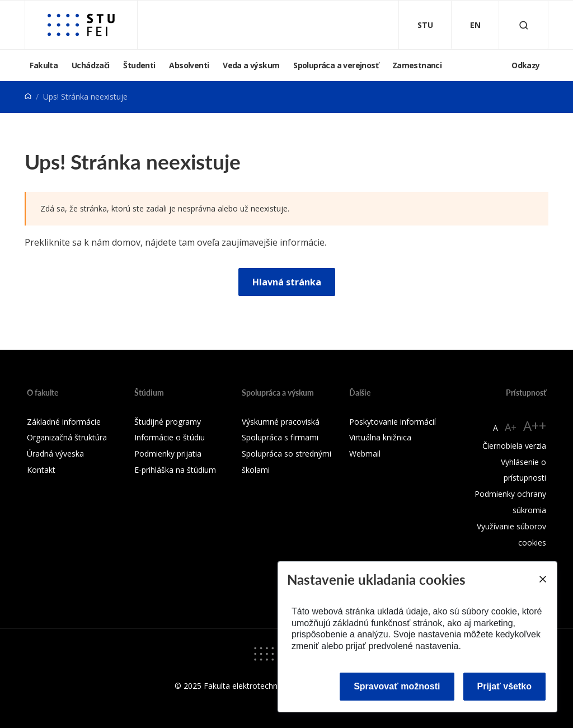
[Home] (28, 97)
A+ (511, 427)
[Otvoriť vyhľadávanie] (524, 25)
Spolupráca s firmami (280, 437)
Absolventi (189, 65)
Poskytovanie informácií (393, 422)
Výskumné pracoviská (281, 422)
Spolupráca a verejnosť (336, 65)
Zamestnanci (417, 65)
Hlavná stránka (287, 282)
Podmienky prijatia (168, 454)
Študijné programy (168, 422)
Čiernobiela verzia (514, 446)
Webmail (365, 454)
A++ (535, 426)
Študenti (139, 65)
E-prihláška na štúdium (175, 470)
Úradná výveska (55, 454)
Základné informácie (64, 422)
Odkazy (525, 65)
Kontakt (41, 470)
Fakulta (44, 65)
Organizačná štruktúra (67, 437)
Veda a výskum (251, 65)
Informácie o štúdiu (170, 437)
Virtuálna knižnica (380, 437)
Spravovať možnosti (397, 686)
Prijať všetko (505, 686)
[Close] (542, 579)
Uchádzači (91, 65)
